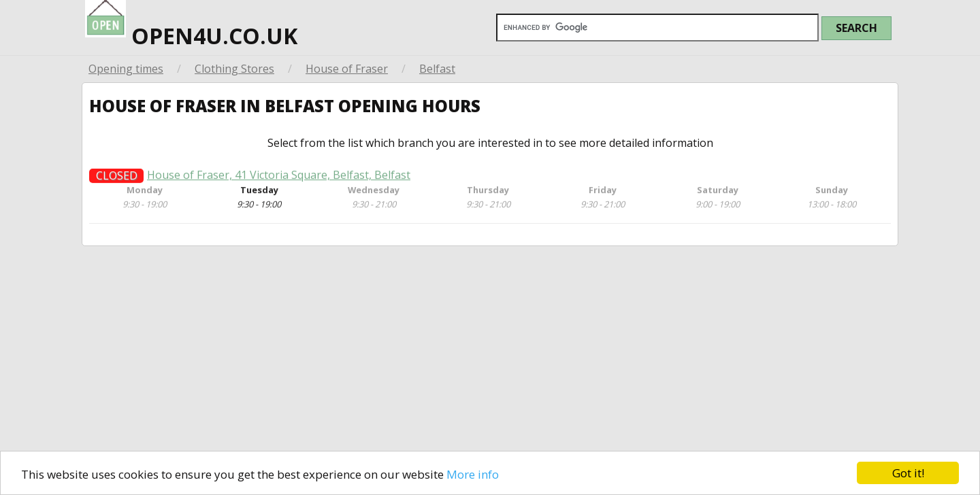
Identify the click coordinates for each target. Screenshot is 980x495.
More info (473, 474)
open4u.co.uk (191, 25)
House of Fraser (347, 69)
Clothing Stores (234, 69)
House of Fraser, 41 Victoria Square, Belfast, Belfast (279, 179)
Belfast (437, 69)
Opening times (126, 69)
